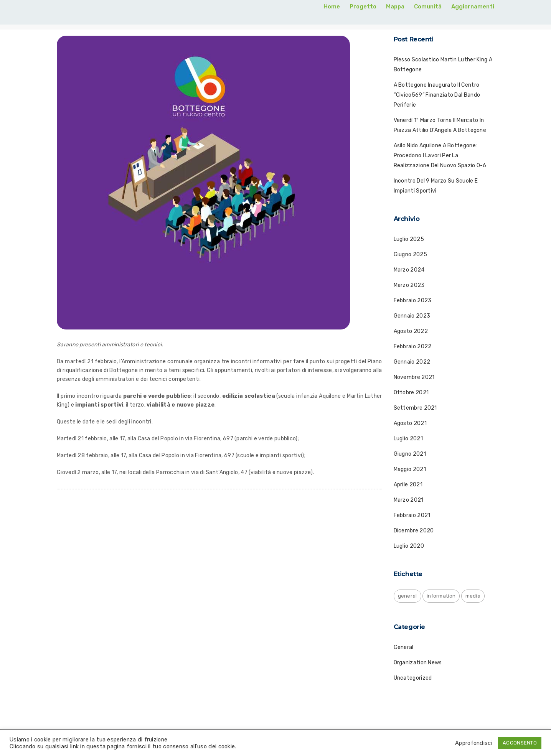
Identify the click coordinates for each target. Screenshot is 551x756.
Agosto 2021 (410, 423)
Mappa (395, 7)
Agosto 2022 (411, 331)
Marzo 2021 (409, 500)
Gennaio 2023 (412, 316)
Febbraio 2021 (412, 515)
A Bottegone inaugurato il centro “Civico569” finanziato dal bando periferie (437, 95)
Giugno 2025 (410, 254)
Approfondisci (474, 743)
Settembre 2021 (415, 408)
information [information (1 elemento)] (441, 596)
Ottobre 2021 (411, 393)
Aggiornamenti (473, 7)
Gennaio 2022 (412, 362)
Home (332, 7)
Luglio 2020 (409, 546)
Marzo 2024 (409, 270)
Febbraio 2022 (413, 347)
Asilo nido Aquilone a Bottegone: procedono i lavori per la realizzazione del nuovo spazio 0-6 (440, 156)
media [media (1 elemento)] (473, 596)
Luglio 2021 (408, 439)
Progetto (363, 7)
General (404, 647)
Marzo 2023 (409, 285)
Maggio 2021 (410, 469)
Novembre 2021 (414, 377)
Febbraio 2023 (413, 301)
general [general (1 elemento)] (407, 596)
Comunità (428, 7)
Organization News (418, 663)
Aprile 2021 (408, 485)
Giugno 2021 (410, 454)
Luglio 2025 (409, 239)
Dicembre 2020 (414, 531)
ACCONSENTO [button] (520, 743)
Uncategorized (413, 678)
